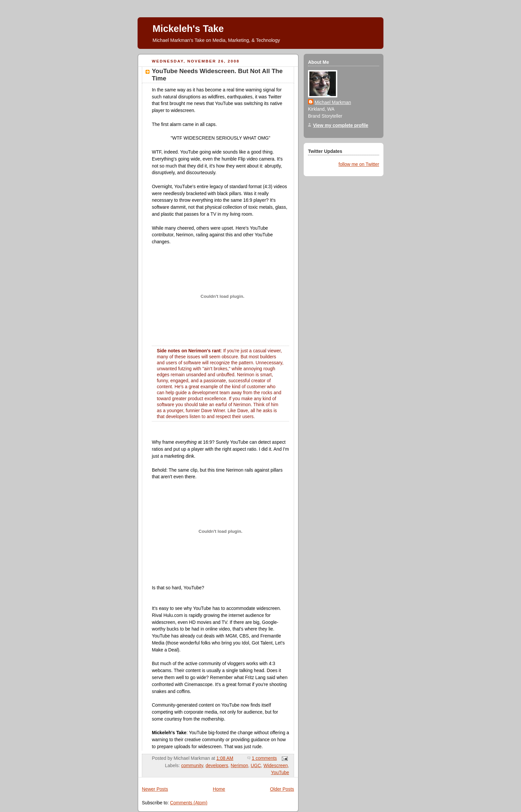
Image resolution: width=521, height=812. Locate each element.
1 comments (264, 758)
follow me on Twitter (359, 164)
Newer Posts (155, 789)
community (192, 765)
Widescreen (276, 765)
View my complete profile (341, 125)
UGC (256, 765)
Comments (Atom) (189, 803)
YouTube (280, 772)
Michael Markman (333, 102)
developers (217, 765)
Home (219, 789)
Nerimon (239, 765)
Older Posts (282, 789)
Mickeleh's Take (188, 29)
